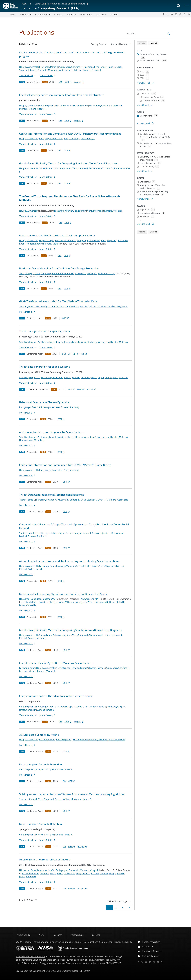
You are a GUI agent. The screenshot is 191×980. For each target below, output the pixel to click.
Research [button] (24, 15)
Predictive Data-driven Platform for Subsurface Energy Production (59, 268)
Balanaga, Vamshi (65, 566)
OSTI (68, 82)
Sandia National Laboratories (31, 956)
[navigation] (99, 44)
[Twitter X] (168, 14)
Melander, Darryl (107, 273)
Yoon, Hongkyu (27, 273)
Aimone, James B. (100, 602)
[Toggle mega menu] (186, 6)
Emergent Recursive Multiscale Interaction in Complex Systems (57, 235)
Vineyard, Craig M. (90, 599)
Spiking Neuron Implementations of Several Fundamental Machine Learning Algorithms (72, 794)
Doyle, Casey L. (88, 139)
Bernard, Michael (74, 70)
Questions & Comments (100, 942)
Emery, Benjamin (39, 70)
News (13, 15)
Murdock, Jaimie (56, 70)
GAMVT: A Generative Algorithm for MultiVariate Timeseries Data (58, 301)
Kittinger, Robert (34, 244)
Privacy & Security (123, 942)
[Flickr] (176, 14)
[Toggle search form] (179, 6)
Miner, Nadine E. (98, 707)
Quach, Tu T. (83, 707)
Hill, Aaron (24, 599)
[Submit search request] (169, 33)
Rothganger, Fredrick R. (51, 139)
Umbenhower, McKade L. (32, 440)
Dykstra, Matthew (97, 306)
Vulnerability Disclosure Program (74, 971)
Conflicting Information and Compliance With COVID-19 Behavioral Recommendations (70, 134)
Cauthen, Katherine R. (63, 273)
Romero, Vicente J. (92, 70)
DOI (61, 82)
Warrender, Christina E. (71, 67)
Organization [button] (42, 15)
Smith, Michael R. (30, 602)
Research (26, 4)
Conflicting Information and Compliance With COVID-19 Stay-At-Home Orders (65, 465)
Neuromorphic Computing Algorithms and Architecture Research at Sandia (64, 594)
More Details (47, 76)
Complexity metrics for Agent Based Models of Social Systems (56, 663)
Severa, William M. (66, 602)
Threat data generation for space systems (45, 331)
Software (71, 15)
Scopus (79, 82)
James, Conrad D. (28, 605)
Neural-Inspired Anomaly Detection (41, 764)
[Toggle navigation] (5, 15)
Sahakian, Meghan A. (118, 306)
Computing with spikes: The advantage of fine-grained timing (56, 696)
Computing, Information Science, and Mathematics (60, 4)
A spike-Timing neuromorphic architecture (45, 859)
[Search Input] (148, 33)
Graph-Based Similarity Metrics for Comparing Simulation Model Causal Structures (69, 163)
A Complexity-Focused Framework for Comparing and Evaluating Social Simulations (69, 561)
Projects (58, 15)
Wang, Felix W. (83, 602)
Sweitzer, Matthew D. (65, 241)
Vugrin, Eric (82, 306)
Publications (86, 15)
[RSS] (189, 14)
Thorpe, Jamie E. (27, 306)
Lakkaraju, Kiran (92, 67)
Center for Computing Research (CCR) (50, 8)
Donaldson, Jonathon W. (43, 599)
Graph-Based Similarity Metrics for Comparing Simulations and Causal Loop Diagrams (70, 630)
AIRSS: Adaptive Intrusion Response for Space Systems (52, 432)
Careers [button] (100, 15)
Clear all (154, 43)
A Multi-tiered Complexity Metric (39, 735)
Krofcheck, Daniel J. (49, 67)
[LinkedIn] (185, 14)
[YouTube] (172, 14)
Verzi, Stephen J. (47, 106)
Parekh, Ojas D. (68, 707)
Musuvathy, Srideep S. (86, 273)
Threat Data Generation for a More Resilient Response (52, 495)
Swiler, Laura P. (108, 67)
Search (114, 15)
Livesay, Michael (97, 668)
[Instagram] (180, 14)
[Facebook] (163, 14)
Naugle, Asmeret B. (29, 67)
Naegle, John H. (117, 602)
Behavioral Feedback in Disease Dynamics (44, 402)
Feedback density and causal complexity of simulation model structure (62, 95)
